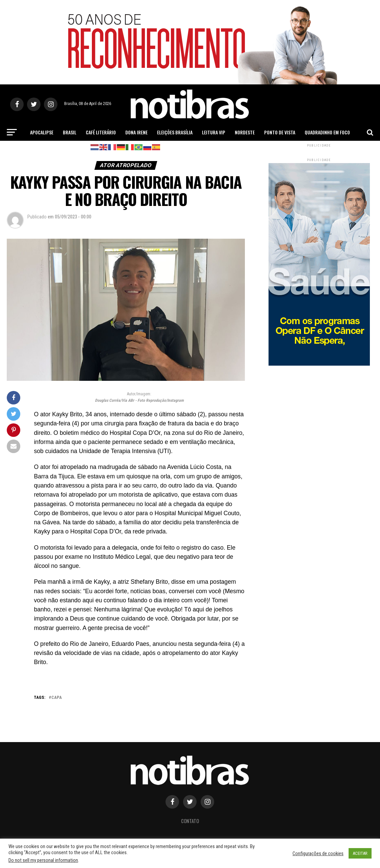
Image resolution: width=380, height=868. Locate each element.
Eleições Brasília (175, 132)
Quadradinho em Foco (327, 132)
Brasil (70, 132)
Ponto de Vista (280, 132)
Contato (190, 821)
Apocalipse (42, 132)
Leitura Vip (214, 132)
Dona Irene (136, 132)
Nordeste (245, 132)
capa (57, 698)
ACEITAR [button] (360, 853)
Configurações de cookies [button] (318, 853)
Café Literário (101, 132)
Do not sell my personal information (43, 860)
